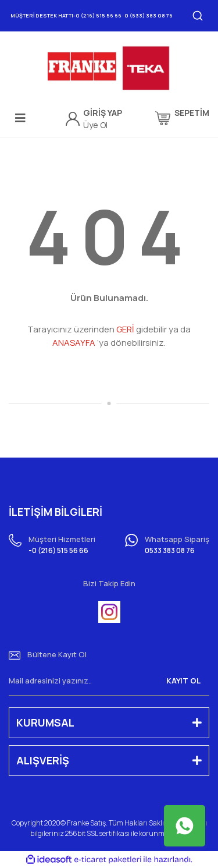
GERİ (125, 329)
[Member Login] (103, 113)
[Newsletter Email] (109, 681)
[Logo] (109, 69)
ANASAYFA (74, 343)
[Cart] (182, 118)
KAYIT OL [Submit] (183, 681)
